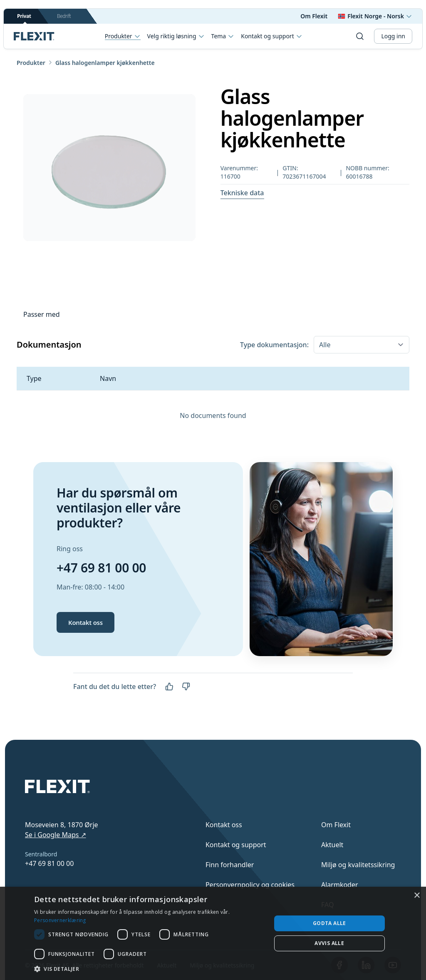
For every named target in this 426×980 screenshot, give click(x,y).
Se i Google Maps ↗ (56, 835)
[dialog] (213, 933)
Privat (24, 18)
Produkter (123, 36)
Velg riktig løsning (176, 36)
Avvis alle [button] (329, 943)
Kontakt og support (271, 36)
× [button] (417, 896)
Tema (223, 36)
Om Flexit (314, 16)
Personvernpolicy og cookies (250, 885)
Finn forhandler (230, 865)
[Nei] (186, 686)
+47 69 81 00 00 (101, 568)
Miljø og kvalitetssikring (358, 865)
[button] (149, 969)
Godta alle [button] (329, 923)
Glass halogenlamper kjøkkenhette (105, 63)
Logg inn (393, 36)
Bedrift (64, 16)
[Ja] (169, 686)
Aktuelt (332, 845)
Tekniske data (242, 193)
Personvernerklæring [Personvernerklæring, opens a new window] (60, 920)
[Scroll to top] (34, 36)
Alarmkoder (340, 885)
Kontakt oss (85, 622)
